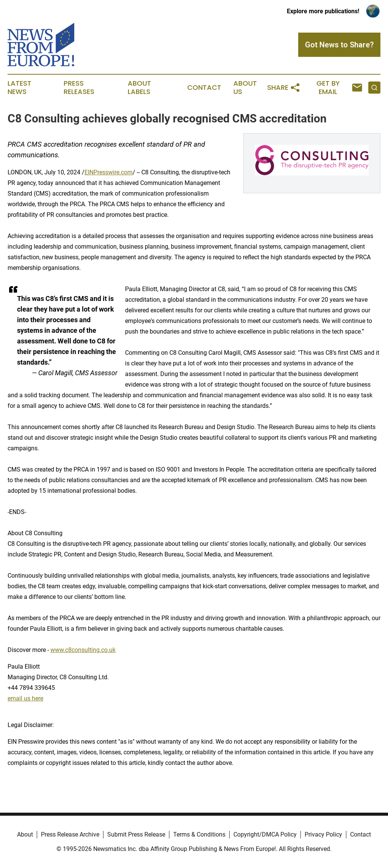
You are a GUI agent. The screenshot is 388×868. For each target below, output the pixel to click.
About (25, 834)
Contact (204, 88)
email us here (25, 698)
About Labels (139, 88)
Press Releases (79, 88)
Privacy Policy (323, 834)
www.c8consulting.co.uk (83, 650)
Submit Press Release (136, 834)
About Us (245, 88)
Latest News (20, 88)
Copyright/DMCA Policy (265, 834)
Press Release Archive (70, 834)
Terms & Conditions (199, 834)
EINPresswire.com (109, 172)
